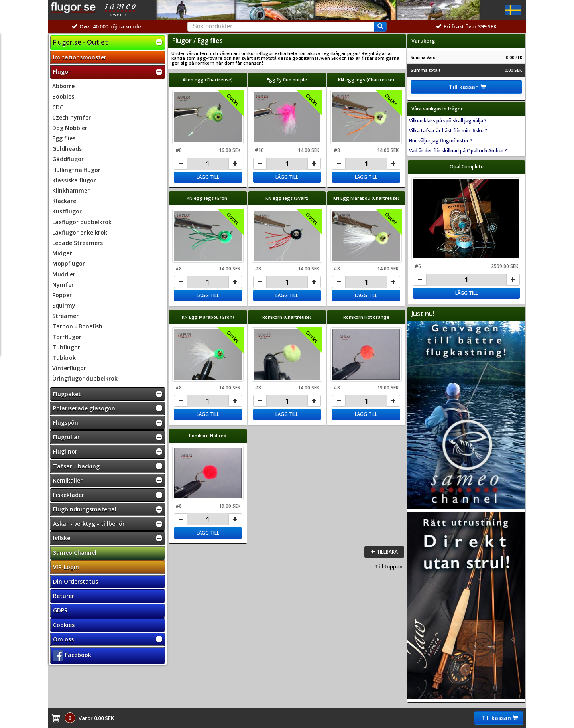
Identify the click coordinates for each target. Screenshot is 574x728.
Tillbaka (384, 552)
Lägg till (208, 177)
